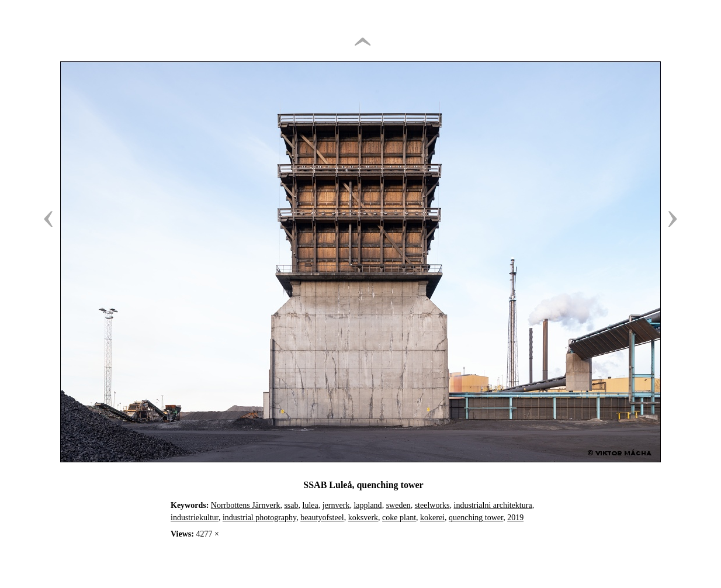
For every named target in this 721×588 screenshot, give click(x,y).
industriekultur (195, 518)
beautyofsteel (322, 518)
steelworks (432, 505)
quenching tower (476, 518)
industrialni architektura (493, 505)
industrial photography (259, 518)
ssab (291, 505)
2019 (515, 518)
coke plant (399, 518)
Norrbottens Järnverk (246, 505)
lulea (311, 505)
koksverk (363, 518)
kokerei (432, 518)
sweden (398, 505)
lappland (368, 505)
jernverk (336, 505)
